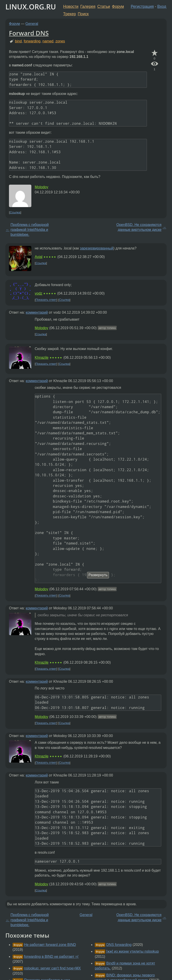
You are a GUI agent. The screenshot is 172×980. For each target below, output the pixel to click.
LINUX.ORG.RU (31, 7)
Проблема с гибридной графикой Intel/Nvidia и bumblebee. (30, 230)
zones (60, 41)
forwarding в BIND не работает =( (51, 957)
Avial (39, 257)
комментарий (37, 312)
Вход (162, 7)
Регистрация (142, 7)
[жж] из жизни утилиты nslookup (133, 951)
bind (18, 41)
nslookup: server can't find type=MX (52, 968)
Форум (118, 7)
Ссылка (15, 212)
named (48, 41)
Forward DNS (29, 33)
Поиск (83, 14)
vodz (39, 293)
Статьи (104, 7)
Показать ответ (46, 300)
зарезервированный (97, 248)
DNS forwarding (119, 945)
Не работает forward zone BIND (50, 945)
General (32, 24)
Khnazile (42, 358)
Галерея (88, 7)
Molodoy (41, 187)
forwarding (32, 41)
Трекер (70, 14)
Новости (71, 7)
